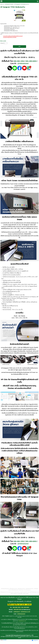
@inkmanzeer (23, 63)
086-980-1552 (19, 61)
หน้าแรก (2, 4)
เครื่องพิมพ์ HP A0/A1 (9, 4)
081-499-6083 (31, 61)
